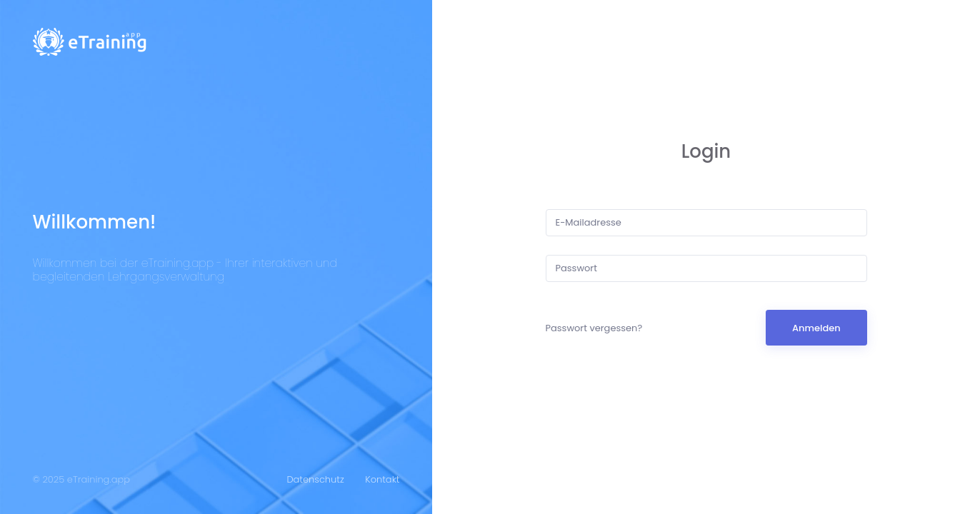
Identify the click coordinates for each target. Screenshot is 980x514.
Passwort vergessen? (594, 328)
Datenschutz (315, 479)
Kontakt (382, 479)
